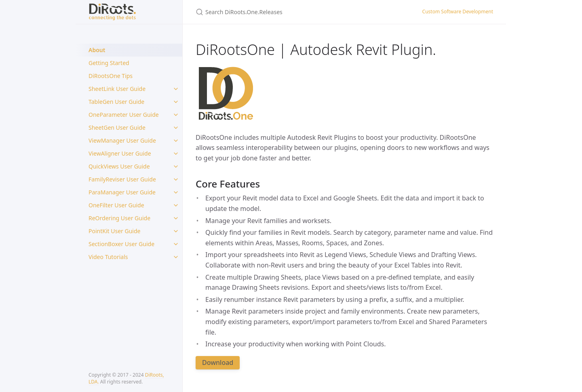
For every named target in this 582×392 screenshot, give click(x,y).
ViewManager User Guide (122, 140)
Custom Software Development (458, 12)
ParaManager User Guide (122, 192)
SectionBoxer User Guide (121, 244)
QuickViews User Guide (119, 166)
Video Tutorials (108, 257)
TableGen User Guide (116, 102)
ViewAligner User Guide (120, 153)
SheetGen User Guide (117, 128)
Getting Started (109, 63)
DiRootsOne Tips (111, 76)
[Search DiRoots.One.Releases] (291, 12)
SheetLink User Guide (117, 89)
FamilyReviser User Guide (122, 179)
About (97, 50)
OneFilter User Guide (116, 205)
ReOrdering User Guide (119, 218)
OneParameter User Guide (124, 115)
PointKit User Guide (114, 231)
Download (218, 362)
